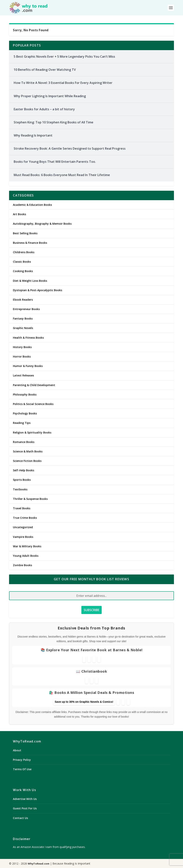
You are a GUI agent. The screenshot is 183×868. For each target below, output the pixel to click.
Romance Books (24, 442)
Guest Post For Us (25, 808)
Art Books (19, 214)
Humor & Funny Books (28, 366)
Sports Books (22, 480)
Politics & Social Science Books (33, 404)
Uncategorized (23, 527)
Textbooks (20, 489)
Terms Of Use (22, 769)
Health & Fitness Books (28, 338)
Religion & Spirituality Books (32, 432)
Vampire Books (23, 537)
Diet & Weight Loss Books (30, 281)
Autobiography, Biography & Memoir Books (42, 224)
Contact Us (20, 818)
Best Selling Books (25, 233)
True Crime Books (25, 518)
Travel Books (22, 508)
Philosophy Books (25, 394)
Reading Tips (22, 423)
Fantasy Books (23, 318)
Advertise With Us (25, 799)
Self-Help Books (24, 470)
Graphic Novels (23, 328)
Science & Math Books (28, 451)
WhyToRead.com (39, 864)
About (17, 750)
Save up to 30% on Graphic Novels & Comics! (84, 702)
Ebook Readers (23, 300)
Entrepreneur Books (26, 309)
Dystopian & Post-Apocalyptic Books (38, 290)
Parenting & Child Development (34, 385)
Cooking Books (23, 271)
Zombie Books (22, 565)
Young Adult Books (26, 556)
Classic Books (22, 262)
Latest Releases (23, 375)
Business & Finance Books (30, 243)
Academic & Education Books (32, 205)
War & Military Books (27, 546)
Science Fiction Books (27, 461)
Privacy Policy (22, 760)
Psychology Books (25, 413)
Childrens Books (24, 252)
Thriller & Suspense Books (30, 499)
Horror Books (22, 356)
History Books (22, 347)
